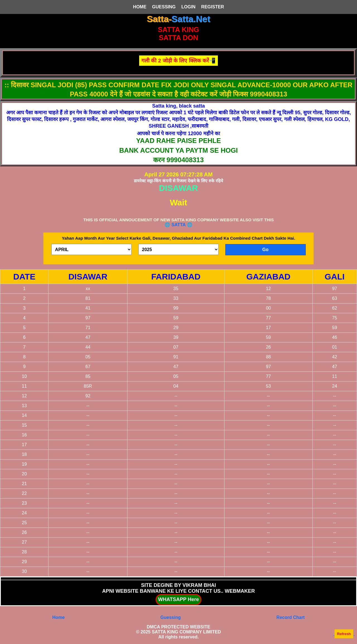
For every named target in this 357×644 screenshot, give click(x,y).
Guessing (171, 617)
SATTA (179, 225)
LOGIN (188, 7)
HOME (140, 7)
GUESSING (164, 7)
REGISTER (213, 7)
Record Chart (290, 617)
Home (59, 617)
